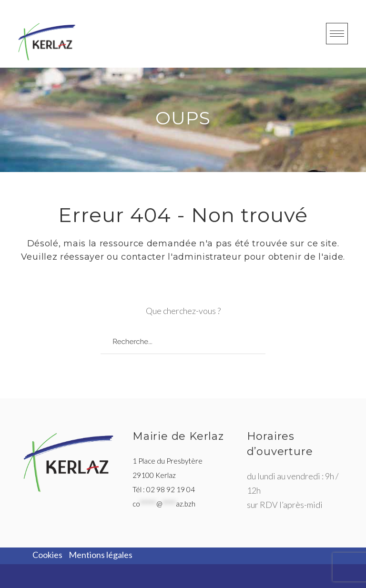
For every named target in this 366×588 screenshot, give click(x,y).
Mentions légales (101, 555)
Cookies (47, 555)
